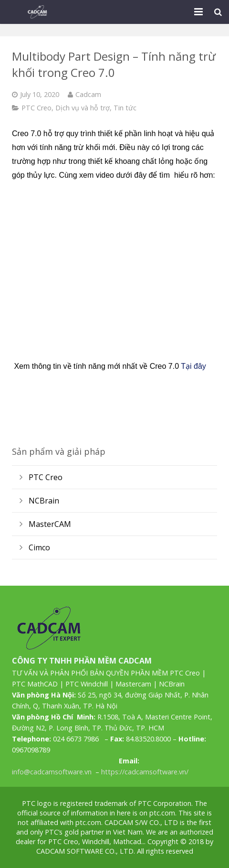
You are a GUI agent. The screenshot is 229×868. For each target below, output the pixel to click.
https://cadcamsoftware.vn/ (145, 772)
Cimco (39, 547)
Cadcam (88, 94)
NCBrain (44, 501)
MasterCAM (50, 524)
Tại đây (193, 366)
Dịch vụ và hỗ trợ (83, 108)
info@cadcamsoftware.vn (52, 772)
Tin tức (125, 108)
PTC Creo (36, 108)
